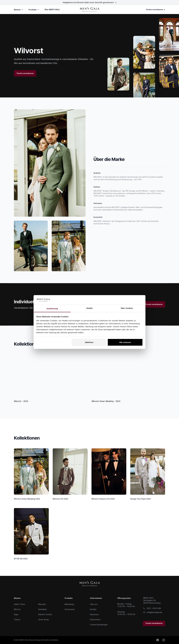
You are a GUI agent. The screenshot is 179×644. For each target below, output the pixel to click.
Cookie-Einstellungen (99, 625)
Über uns (94, 604)
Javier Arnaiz (44, 619)
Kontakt (93, 609)
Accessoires (70, 609)
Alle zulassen (125, 342)
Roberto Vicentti (45, 614)
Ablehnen (89, 342)
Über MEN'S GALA (52, 9)
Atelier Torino (20, 604)
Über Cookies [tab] (127, 308)
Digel (16, 614)
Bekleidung (69, 604)
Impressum (94, 614)
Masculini (42, 604)
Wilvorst (17, 609)
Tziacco (17, 619)
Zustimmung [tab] (52, 308)
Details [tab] (89, 308)
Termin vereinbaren (155, 9)
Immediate (43, 609)
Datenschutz (95, 619)
